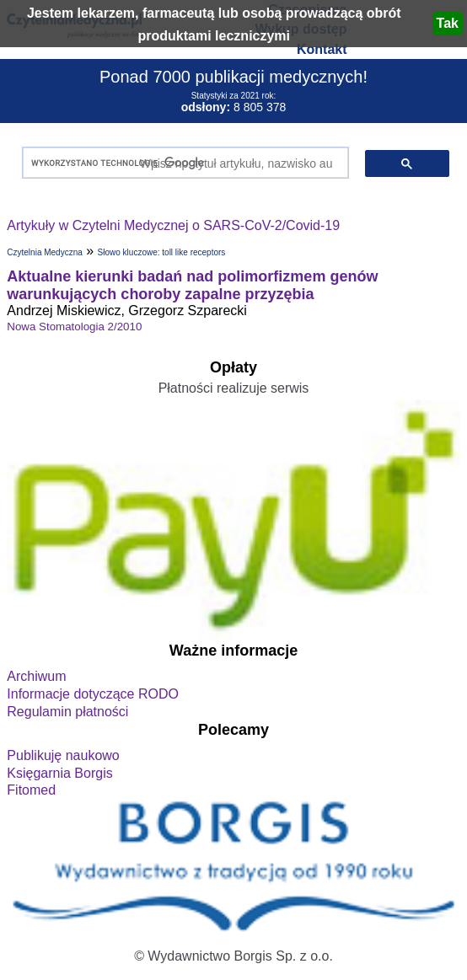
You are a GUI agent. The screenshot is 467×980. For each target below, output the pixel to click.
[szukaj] (181, 163)
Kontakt (322, 49)
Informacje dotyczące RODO (93, 694)
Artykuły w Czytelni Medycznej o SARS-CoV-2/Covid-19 (173, 225)
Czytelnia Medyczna (44, 252)
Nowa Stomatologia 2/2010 (74, 327)
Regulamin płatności (67, 712)
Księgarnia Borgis (59, 773)
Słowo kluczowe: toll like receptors (162, 252)
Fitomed (31, 790)
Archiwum (36, 676)
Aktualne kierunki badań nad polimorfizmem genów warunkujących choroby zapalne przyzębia (192, 285)
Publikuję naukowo (63, 755)
